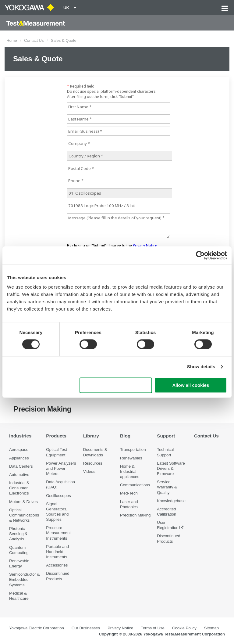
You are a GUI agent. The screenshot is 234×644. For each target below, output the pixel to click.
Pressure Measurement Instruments (58, 533)
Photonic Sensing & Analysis (18, 534)
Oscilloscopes (58, 496)
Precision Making (135, 515)
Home (12, 40)
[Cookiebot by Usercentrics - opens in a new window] (200, 255)
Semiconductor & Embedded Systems (24, 579)
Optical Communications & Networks (24, 515)
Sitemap (211, 628)
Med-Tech (129, 493)
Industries (20, 436)
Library (91, 436)
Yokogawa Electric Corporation (37, 628)
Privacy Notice (120, 628)
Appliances (19, 458)
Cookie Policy (184, 628)
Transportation (133, 450)
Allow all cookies (191, 385)
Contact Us (34, 40)
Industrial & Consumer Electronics (19, 488)
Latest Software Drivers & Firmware (171, 468)
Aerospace (19, 450)
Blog (125, 436)
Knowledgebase (171, 501)
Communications (135, 485)
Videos (89, 471)
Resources (93, 463)
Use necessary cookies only (116, 385)
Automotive (19, 475)
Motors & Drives (23, 502)
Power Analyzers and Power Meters (61, 468)
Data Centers (21, 466)
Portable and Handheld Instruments (57, 552)
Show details (201, 367)
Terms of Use (153, 628)
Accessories (57, 565)
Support (166, 436)
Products (56, 436)
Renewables (131, 458)
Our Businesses (86, 628)
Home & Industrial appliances (130, 471)
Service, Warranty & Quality (167, 487)
